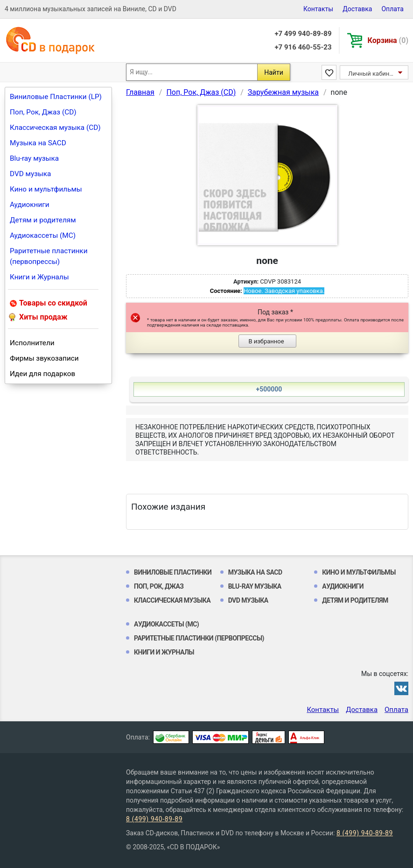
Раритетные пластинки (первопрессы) (49, 256)
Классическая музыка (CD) (55, 128)
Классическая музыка (172, 600)
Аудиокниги (30, 205)
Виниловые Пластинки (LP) (56, 97)
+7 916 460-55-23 (303, 47)
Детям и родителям (43, 220)
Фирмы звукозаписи (44, 358)
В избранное (266, 341)
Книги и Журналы (39, 277)
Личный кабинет (372, 74)
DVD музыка (30, 174)
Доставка (357, 9)
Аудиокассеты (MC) (43, 235)
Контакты (318, 9)
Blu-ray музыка (34, 158)
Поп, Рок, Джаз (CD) (43, 112)
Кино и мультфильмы (46, 189)
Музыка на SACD (38, 143)
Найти (274, 72)
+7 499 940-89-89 (303, 34)
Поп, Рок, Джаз (159, 586)
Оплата (392, 9)
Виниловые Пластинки (173, 572)
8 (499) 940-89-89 (154, 819)
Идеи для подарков (42, 374)
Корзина (388, 40)
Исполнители (32, 343)
